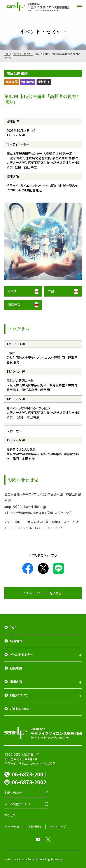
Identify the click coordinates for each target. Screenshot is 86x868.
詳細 (51, 291)
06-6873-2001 (29, 774)
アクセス (10, 815)
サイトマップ (58, 827)
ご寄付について (20, 709)
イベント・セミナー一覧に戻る (42, 593)
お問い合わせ (13, 793)
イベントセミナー (21, 654)
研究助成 (16, 668)
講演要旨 (14, 305)
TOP (7, 54)
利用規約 (35, 827)
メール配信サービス (18, 804)
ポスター (14, 291)
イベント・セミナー (23, 54)
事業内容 (16, 682)
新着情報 (16, 641)
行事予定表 (12, 827)
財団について (19, 695)
